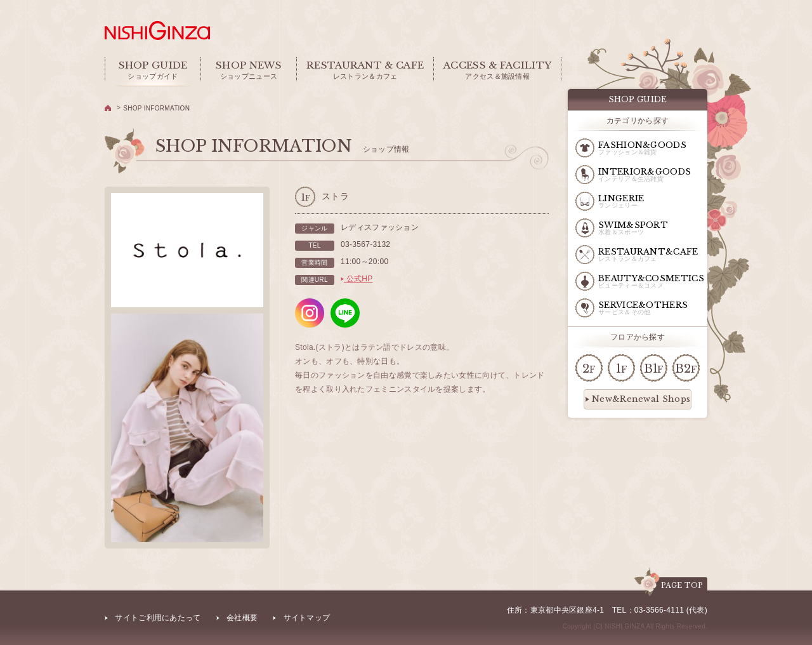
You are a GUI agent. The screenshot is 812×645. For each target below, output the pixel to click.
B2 (686, 369)
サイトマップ (307, 618)
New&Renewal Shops (638, 399)
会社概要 (242, 618)
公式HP (357, 279)
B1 (654, 369)
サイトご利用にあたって (158, 618)
